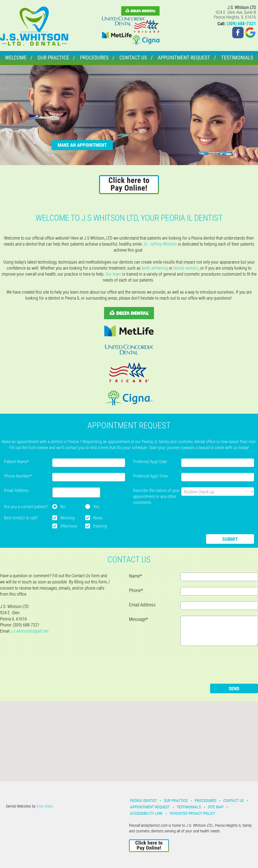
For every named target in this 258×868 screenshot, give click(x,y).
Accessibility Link (146, 813)
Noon (98, 518)
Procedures (94, 58)
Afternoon (69, 526)
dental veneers (186, 268)
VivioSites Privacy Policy (192, 813)
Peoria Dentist (143, 800)
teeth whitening (155, 268)
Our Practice (53, 58)
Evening (100, 526)
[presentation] (163, 516)
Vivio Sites (45, 806)
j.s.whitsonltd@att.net (30, 631)
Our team (113, 274)
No (63, 506)
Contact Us (133, 58)
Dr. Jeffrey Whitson (160, 244)
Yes (96, 506)
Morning (67, 518)
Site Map (216, 807)
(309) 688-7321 (241, 24)
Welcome (16, 58)
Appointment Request (184, 58)
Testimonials (237, 58)
